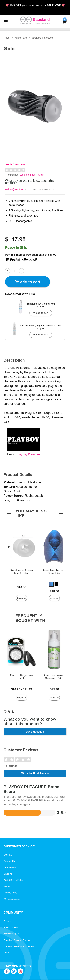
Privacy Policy (11, 893)
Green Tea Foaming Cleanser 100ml (54, 677)
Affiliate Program (12, 934)
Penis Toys (21, 38)
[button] (51, 584)
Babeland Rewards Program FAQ (20, 946)
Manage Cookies (12, 899)
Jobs (6, 953)
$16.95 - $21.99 (21, 689)
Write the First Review (32, 175)
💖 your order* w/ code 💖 (35, 5)
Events (7, 921)
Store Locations (11, 928)
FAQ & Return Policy (13, 880)
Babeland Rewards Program (17, 940)
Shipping (8, 874)
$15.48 (54, 689)
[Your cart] (64, 21)
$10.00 (22, 587)
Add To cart (27, 282)
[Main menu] (6, 22)
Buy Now (21, 598)
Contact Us (9, 861)
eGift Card (9, 855)
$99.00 (54, 591)
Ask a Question (14, 189)
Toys (7, 38)
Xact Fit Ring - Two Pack (21, 677)
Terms (7, 886)
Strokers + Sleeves (42, 38)
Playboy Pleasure (28, 454)
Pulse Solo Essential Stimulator (54, 572)
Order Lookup (11, 868)
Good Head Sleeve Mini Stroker (21, 572)
